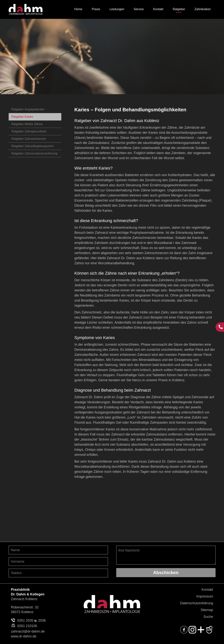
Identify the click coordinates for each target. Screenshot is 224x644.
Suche (208, 617)
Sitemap (207, 610)
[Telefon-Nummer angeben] (58, 573)
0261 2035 (25, 620)
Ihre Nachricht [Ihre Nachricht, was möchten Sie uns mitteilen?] (166, 555)
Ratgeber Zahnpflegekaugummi (33, 146)
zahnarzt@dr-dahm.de (28, 631)
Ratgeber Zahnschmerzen (29, 139)
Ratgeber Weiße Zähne (27, 124)
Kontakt (207, 590)
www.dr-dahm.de (24, 636)
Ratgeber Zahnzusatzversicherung (35, 153)
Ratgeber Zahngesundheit (29, 131)
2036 (42, 620)
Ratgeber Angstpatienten (28, 109)
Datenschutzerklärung (197, 603)
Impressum (205, 596)
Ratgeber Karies (22, 117)
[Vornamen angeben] (58, 561)
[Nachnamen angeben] (58, 550)
